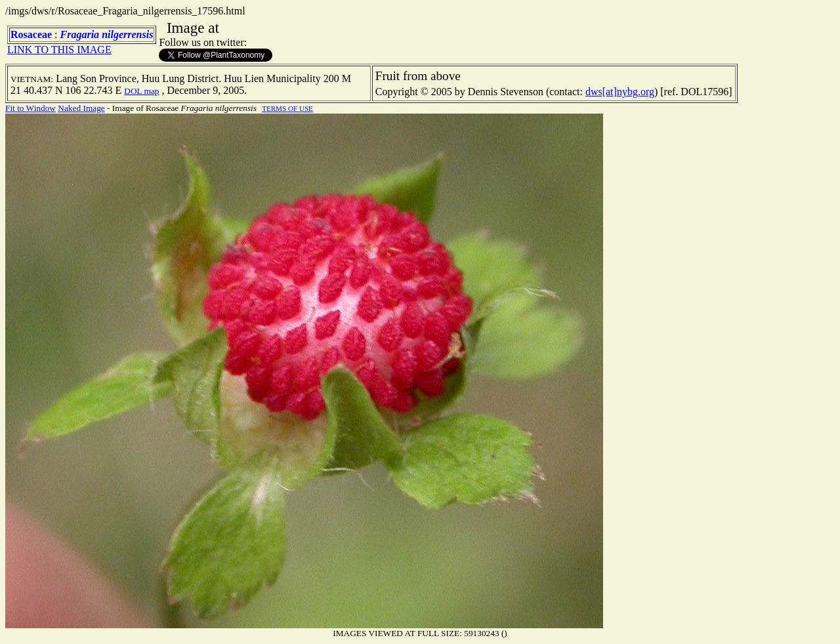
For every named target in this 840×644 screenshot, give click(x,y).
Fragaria (80, 34)
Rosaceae (31, 34)
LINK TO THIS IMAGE (59, 50)
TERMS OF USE (287, 108)
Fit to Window (31, 108)
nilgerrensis (127, 34)
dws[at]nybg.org (620, 92)
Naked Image (81, 108)
